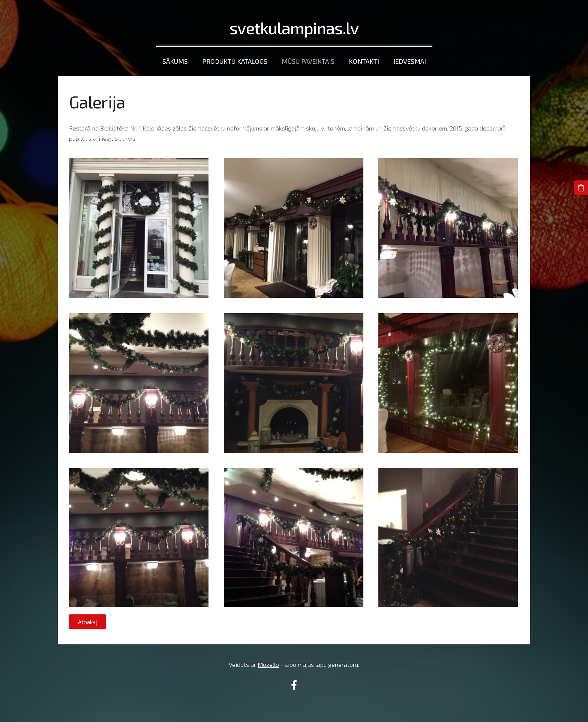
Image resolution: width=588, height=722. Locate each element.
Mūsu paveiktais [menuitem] (308, 61)
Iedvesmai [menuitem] (410, 61)
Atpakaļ (88, 622)
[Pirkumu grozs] (581, 188)
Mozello (268, 664)
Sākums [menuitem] (175, 61)
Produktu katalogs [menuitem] (235, 61)
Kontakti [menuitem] (364, 61)
